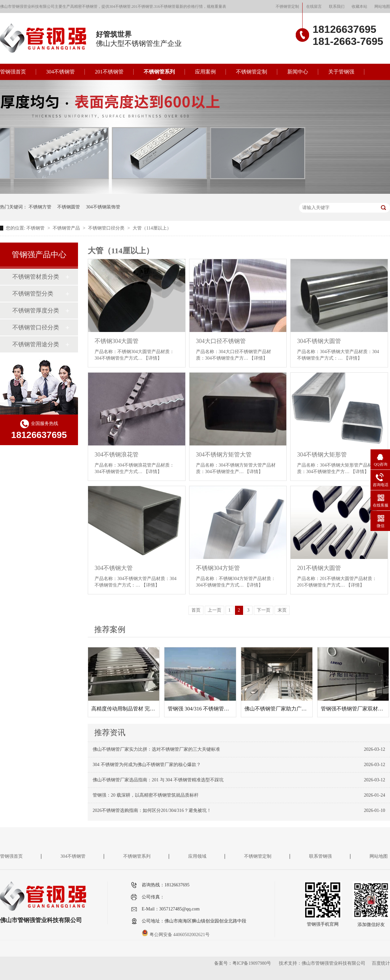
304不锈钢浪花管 (117, 455)
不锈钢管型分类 (33, 294)
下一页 (264, 610)
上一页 (214, 610)
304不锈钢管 (60, 72)
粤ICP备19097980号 (252, 963)
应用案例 (205, 72)
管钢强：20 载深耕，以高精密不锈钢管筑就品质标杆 (146, 795)
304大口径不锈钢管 (221, 341)
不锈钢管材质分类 (36, 277)
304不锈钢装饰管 (103, 207)
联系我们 (337, 7)
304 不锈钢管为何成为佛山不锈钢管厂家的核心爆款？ (147, 765)
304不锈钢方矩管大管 (224, 455)
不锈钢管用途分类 (36, 344)
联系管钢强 (320, 856)
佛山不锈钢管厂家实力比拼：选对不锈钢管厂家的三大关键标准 (156, 749)
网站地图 (382, 7)
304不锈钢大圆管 (319, 341)
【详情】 (153, 358)
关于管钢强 (341, 72)
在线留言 (314, 7)
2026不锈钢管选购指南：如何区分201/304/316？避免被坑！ (152, 810)
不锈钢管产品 (67, 228)
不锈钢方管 (40, 207)
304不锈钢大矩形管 (322, 455)
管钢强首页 (13, 72)
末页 (282, 610)
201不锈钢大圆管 (319, 568)
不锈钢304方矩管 (218, 568)
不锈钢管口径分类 (107, 228)
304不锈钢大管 (114, 568)
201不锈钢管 (109, 72)
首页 (196, 610)
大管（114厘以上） (152, 228)
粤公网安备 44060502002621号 (176, 935)
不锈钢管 (36, 228)
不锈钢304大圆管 (117, 341)
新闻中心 (298, 72)
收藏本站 (359, 7)
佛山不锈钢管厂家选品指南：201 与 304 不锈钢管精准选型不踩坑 (158, 780)
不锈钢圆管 (69, 207)
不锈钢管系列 (159, 72)
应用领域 (197, 856)
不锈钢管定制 (287, 7)
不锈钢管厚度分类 (36, 311)
